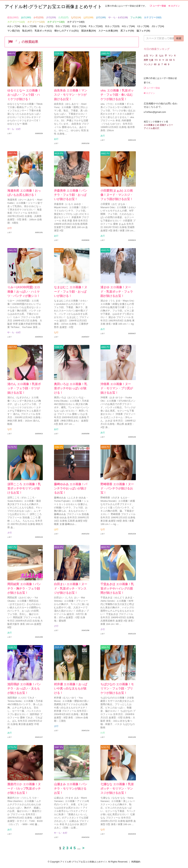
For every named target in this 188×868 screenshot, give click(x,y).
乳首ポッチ (43, 31)
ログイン (174, 6)
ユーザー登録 (158, 6)
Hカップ (128, 26)
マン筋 (14, 31)
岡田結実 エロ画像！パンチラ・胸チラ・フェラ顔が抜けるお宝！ (24, 588)
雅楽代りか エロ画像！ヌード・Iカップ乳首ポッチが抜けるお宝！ (24, 784)
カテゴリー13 (56, 22)
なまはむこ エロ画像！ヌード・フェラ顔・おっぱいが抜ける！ (71, 293)
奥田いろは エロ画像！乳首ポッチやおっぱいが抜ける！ (71, 391)
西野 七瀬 (148, 60)
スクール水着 (108, 31)
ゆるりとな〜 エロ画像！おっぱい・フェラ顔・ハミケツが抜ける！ (24, 97)
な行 (76, 17)
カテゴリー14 (76, 22)
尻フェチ (127, 31)
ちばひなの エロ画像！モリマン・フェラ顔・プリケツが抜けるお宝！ (117, 686)
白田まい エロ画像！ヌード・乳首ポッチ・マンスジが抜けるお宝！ (70, 588)
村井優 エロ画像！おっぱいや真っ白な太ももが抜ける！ (71, 686)
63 (171, 60)
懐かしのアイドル (67, 31)
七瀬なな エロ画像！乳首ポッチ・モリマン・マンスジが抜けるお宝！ (117, 784)
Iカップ (143, 26)
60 (155, 64)
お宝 (146, 56)
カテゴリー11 (16, 22)
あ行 (26, 17)
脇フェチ (143, 31)
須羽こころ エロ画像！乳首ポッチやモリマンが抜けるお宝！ (24, 490)
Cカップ (46, 26)
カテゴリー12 (36, 22)
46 (165, 64)
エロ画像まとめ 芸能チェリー (158, 125)
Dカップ (63, 26)
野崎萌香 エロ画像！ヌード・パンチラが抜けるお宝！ (116, 490)
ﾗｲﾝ (156, 60)
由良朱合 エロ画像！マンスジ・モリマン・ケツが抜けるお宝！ (71, 97)
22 (167, 60)
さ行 (51, 17)
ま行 (101, 17)
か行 (39, 17)
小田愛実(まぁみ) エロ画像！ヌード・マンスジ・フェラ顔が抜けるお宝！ (118, 195)
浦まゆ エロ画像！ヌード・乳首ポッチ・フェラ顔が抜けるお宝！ (117, 293)
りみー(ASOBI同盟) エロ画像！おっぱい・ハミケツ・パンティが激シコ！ (24, 293)
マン (152, 56)
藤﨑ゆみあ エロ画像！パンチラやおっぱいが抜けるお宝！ (71, 490)
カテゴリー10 (153, 17)
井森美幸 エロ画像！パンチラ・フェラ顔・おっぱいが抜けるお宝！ (71, 195)
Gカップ (112, 26)
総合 (13, 17)
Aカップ (14, 26)
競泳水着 (89, 31)
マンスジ (148, 64)
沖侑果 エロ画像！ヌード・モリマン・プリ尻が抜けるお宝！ (117, 391)
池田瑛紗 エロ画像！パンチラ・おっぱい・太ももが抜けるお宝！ (24, 686)
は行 (88, 17)
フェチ (136, 17)
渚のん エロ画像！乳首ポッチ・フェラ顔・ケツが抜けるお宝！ (24, 391)
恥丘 (27, 31)
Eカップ (79, 26)
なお (161, 56)
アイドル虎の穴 (152, 128)
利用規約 (136, 857)
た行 (63, 17)
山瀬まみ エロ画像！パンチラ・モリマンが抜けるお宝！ (71, 784)
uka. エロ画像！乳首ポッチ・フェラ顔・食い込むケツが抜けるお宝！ (117, 97)
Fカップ (96, 26)
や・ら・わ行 (118, 17)
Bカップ (30, 26)
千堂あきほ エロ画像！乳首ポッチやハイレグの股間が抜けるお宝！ (117, 588)
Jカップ (158, 26)
